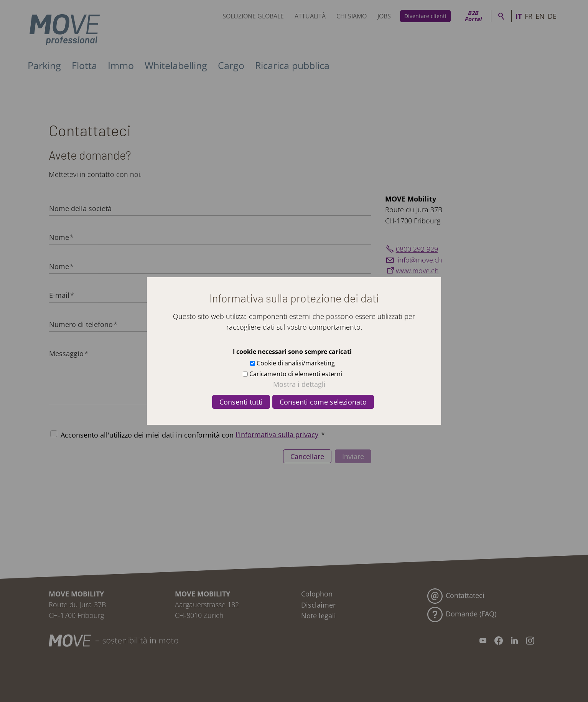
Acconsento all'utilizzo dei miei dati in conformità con (193, 435)
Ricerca (501, 16)
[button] (483, 641)
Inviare (353, 456)
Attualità (310, 16)
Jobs (384, 16)
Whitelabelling (176, 65)
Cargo (231, 65)
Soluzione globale (253, 16)
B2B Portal (473, 16)
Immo (121, 65)
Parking (44, 65)
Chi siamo (352, 16)
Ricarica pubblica (292, 65)
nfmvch (419, 260)
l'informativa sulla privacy (277, 434)
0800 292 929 (417, 249)
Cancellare (307, 456)
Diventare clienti (425, 16)
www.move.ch (417, 271)
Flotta (84, 65)
